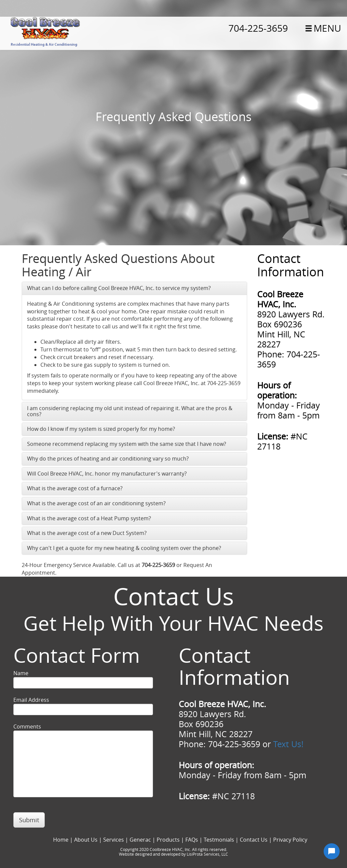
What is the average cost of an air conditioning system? (96, 503)
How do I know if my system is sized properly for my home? (101, 429)
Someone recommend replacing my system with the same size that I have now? (127, 444)
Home (61, 840)
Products (168, 840)
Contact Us (254, 840)
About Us (86, 840)
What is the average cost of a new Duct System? (87, 533)
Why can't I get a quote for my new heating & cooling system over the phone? (124, 548)
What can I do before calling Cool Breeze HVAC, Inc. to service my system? (119, 288)
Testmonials (219, 840)
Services (114, 840)
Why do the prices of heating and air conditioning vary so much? (108, 459)
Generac (140, 840)
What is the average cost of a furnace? (75, 488)
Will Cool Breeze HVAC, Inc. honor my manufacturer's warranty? (107, 474)
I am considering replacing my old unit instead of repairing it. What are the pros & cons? (130, 411)
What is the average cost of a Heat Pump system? (89, 518)
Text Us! (288, 744)
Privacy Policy (290, 840)
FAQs (192, 840)
